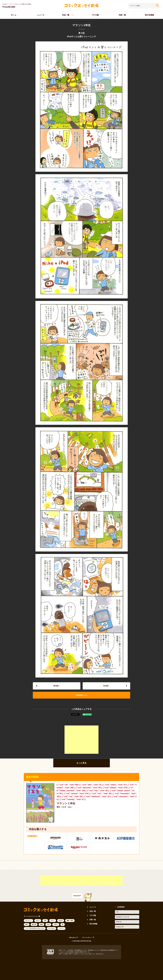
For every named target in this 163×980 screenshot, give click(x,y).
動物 (41, 928)
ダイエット (28, 924)
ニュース (41, 15)
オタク (38, 924)
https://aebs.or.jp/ (100, 958)
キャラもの (51, 932)
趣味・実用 (70, 924)
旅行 (27, 928)
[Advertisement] (81, 743)
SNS (48, 928)
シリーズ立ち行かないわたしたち (35, 932)
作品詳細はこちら (81, 698)
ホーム (14, 15)
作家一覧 (122, 15)
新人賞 (34, 928)
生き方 (61, 924)
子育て (56, 928)
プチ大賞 (95, 15)
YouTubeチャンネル (123, 918)
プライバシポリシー (88, 941)
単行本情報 (94, 927)
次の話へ (106, 687)
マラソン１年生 (67, 807)
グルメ (53, 924)
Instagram (119, 924)
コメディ (61, 932)
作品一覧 (66, 15)
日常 (45, 924)
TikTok (118, 921)
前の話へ (57, 687)
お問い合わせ (71, 941)
